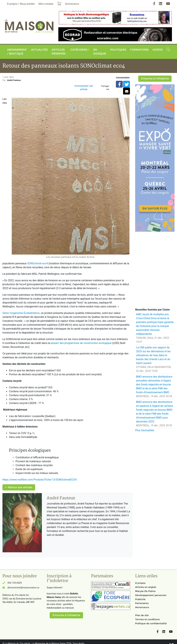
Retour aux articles (19, 487)
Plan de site (142, 615)
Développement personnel (151, 595)
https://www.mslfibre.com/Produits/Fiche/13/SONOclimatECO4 (40, 480)
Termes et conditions (147, 619)
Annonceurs (142, 607)
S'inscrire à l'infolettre (155, 79)
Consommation (123, 78)
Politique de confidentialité (151, 623)
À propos (140, 583)
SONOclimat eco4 (38, 263)
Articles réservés (59, 52)
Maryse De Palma (145, 591)
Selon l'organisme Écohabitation (21, 313)
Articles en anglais (146, 587)
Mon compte (46, 4)
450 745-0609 (15, 583)
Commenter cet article (84, 88)
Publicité (140, 599)
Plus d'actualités (145, 430)
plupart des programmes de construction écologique (81, 343)
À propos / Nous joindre (21, 4)
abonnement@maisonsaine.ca (23, 588)
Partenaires (142, 603)
